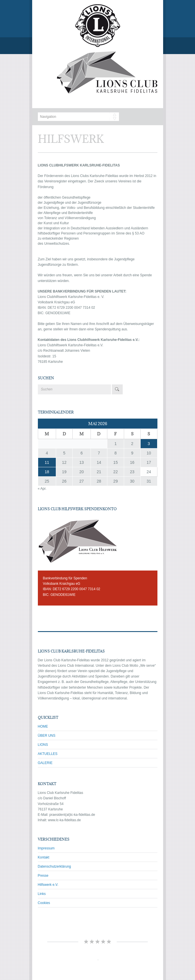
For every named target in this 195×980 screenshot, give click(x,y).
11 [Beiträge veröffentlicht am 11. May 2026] (47, 462)
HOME (43, 726)
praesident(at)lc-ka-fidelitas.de (72, 815)
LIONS (43, 745)
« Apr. (42, 489)
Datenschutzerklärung (55, 866)
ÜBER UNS (47, 736)
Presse (43, 876)
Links (42, 894)
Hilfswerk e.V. (48, 885)
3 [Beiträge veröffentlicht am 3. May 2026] (149, 444)
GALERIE (45, 763)
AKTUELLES (48, 754)
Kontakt (44, 857)
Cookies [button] (44, 903)
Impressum (46, 848)
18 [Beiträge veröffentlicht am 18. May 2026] (47, 472)
